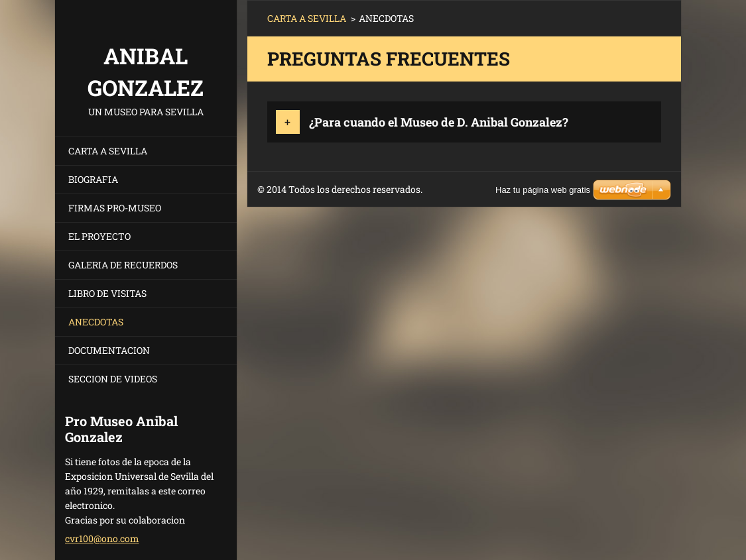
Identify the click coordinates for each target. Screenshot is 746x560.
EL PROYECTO (99, 236)
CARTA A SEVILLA (108, 151)
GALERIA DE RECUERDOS (123, 265)
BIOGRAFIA (93, 179)
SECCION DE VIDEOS (113, 379)
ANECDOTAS (96, 322)
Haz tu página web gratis (543, 190)
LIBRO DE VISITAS (107, 293)
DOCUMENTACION (109, 350)
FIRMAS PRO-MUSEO (115, 208)
